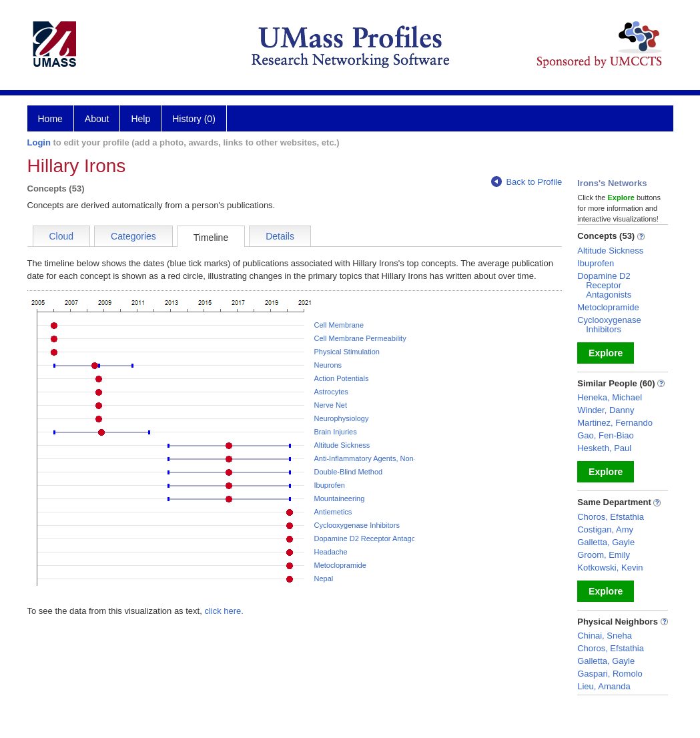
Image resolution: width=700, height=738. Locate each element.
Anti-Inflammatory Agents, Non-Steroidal (380, 458)
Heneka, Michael (610, 397)
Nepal (324, 579)
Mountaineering (340, 498)
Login (39, 142)
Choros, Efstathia (611, 517)
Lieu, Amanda (604, 686)
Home (50, 119)
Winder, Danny (606, 410)
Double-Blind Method (349, 472)
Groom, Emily (604, 555)
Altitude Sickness (342, 445)
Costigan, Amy (605, 529)
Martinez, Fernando (615, 423)
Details (280, 236)
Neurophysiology (342, 418)
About (97, 119)
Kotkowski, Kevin (610, 568)
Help (140, 119)
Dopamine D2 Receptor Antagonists (373, 538)
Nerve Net (331, 405)
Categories (133, 236)
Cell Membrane (339, 325)
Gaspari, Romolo (610, 674)
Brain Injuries (336, 432)
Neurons (328, 365)
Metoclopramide (340, 565)
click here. (224, 611)
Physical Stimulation (347, 352)
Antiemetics (333, 512)
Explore (606, 353)
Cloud (62, 236)
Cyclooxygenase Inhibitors (357, 525)
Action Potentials (342, 378)
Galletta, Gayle (606, 542)
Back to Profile (527, 182)
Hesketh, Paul (604, 448)
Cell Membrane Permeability (360, 338)
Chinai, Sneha (605, 636)
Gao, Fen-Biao (606, 435)
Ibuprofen (330, 485)
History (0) (194, 119)
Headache (331, 552)
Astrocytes (331, 392)
